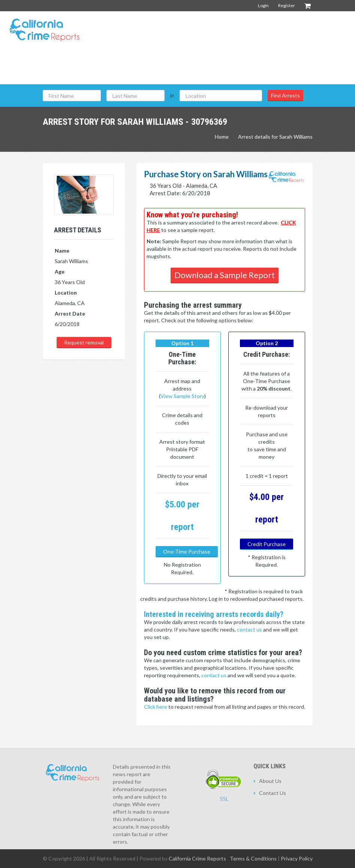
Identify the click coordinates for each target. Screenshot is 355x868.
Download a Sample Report (225, 275)
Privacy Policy (297, 858)
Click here (156, 707)
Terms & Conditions (253, 858)
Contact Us (273, 793)
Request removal (84, 342)
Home (222, 137)
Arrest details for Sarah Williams (275, 137)
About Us (270, 781)
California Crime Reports (197, 858)
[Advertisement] (213, 67)
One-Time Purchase (187, 551)
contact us (250, 629)
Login (263, 5)
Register (287, 5)
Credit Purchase (267, 544)
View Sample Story (182, 396)
